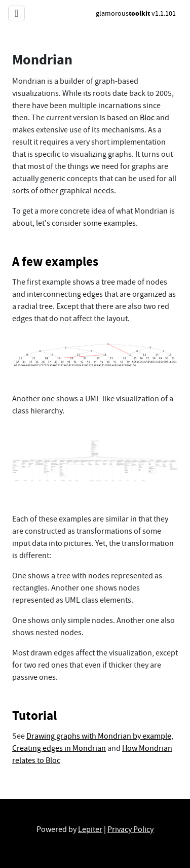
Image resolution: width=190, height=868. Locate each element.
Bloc (147, 118)
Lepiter (90, 829)
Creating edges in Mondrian (59, 748)
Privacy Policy (130, 829)
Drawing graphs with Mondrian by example (99, 736)
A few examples (55, 262)
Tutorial (34, 716)
